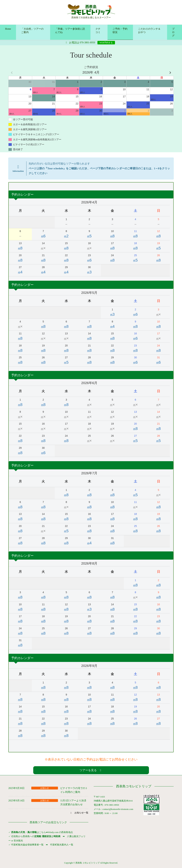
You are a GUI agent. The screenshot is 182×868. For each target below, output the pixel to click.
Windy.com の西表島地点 (60, 832)
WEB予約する (106, 43)
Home (8, 29)
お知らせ (45, 788)
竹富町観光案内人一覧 (62, 845)
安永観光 (18, 841)
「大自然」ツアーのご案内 (32, 31)
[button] (91, 770)
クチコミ (98, 31)
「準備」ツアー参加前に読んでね (70, 31)
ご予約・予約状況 (120, 31)
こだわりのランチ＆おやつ (149, 31)
